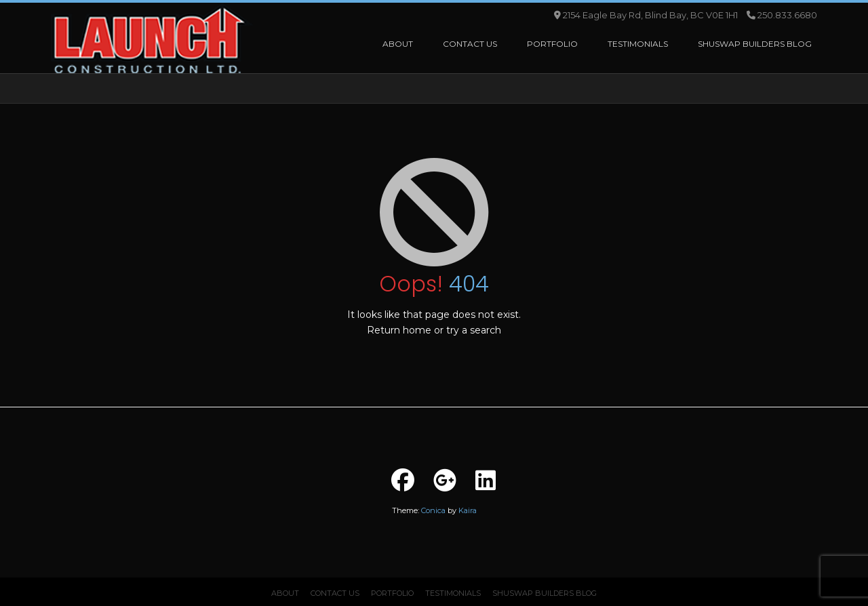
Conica (433, 510)
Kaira (468, 510)
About (285, 593)
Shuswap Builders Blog (545, 593)
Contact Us (335, 593)
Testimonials (453, 593)
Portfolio (392, 593)
